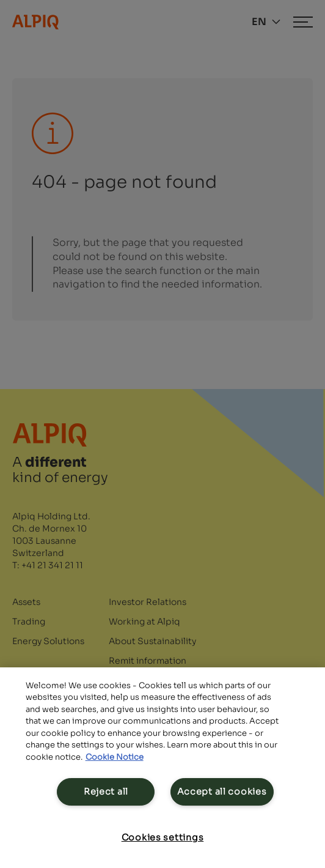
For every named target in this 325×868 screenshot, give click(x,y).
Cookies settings (163, 837)
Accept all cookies (222, 792)
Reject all (106, 792)
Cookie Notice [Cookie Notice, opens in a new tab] (115, 757)
